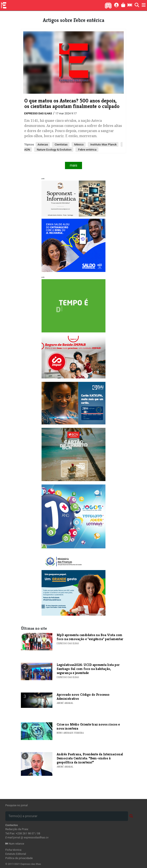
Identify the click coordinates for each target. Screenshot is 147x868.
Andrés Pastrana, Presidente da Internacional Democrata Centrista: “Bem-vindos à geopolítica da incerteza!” (90, 758)
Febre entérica (87, 149)
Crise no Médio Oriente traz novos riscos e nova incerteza (88, 726)
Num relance (15, 844)
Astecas (43, 144)
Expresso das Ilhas (38, 113)
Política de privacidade (19, 858)
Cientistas (61, 144)
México (79, 144)
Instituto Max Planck (103, 144)
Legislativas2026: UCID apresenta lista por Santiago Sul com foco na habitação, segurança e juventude (88, 669)
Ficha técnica (13, 850)
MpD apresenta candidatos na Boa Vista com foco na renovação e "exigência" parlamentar (90, 637)
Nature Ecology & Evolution (54, 149)
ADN (27, 149)
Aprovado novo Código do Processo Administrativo (83, 697)
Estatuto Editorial (16, 854)
